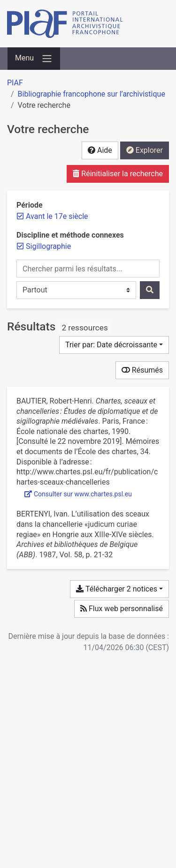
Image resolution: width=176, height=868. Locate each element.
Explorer (145, 150)
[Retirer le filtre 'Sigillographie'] (48, 246)
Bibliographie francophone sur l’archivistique (92, 94)
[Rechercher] (150, 290)
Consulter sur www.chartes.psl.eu (78, 494)
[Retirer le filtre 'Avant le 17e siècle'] (57, 216)
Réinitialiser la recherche (118, 174)
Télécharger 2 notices (116, 589)
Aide (100, 150)
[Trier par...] (114, 345)
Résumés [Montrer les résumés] (142, 370)
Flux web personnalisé (122, 609)
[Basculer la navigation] (34, 59)
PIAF (15, 83)
